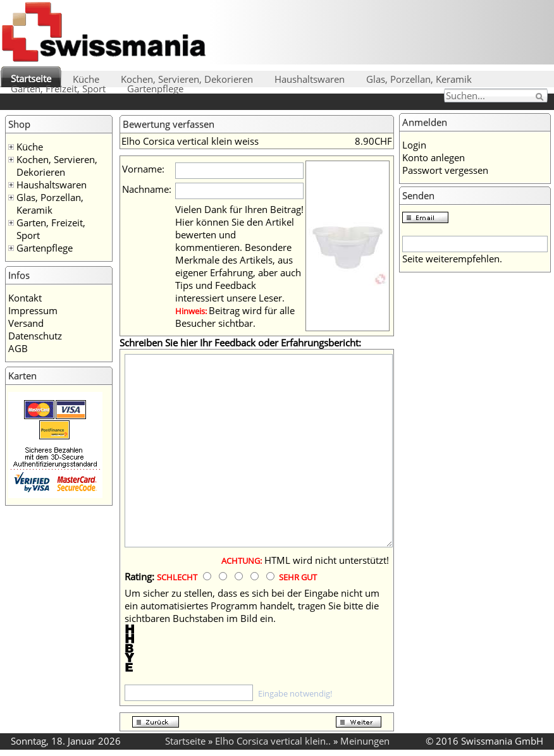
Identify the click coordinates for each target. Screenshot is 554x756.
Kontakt (25, 298)
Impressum (33, 310)
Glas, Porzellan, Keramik (419, 79)
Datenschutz (35, 336)
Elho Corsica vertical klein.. (273, 741)
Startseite (31, 78)
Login (414, 145)
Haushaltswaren (310, 79)
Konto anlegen (434, 157)
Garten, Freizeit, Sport (58, 88)
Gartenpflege (155, 88)
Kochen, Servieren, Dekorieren (187, 79)
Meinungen (365, 741)
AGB (18, 348)
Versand (26, 323)
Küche (86, 79)
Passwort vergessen (445, 170)
